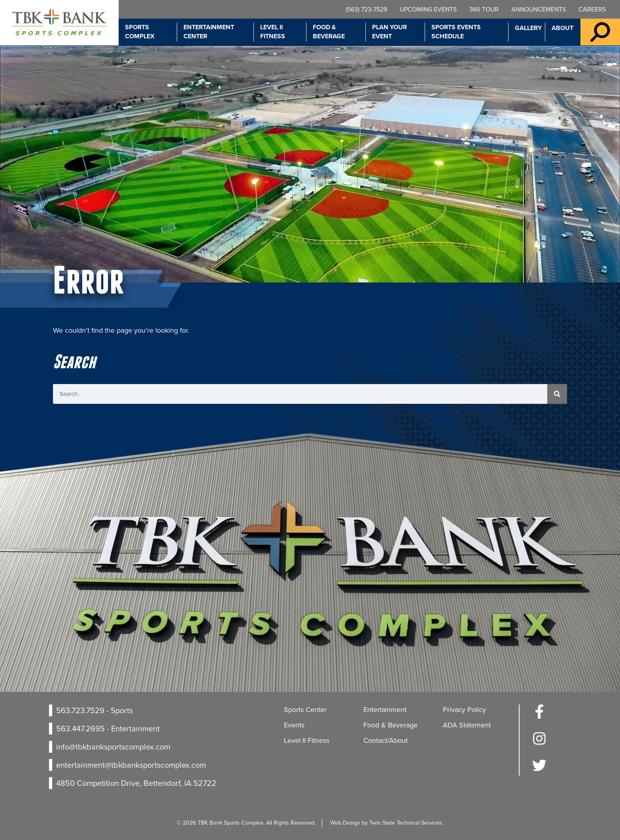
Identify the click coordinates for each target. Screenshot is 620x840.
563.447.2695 (80, 729)
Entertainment (385, 710)
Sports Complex (140, 32)
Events (294, 725)
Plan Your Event (389, 32)
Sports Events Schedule (456, 32)
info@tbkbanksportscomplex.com (113, 747)
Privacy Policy (464, 710)
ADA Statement (467, 725)
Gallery (528, 28)
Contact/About (386, 740)
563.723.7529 (80, 710)
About (562, 28)
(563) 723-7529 (366, 9)
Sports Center (305, 710)
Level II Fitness (273, 32)
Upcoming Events (428, 9)
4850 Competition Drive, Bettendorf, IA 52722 (136, 783)
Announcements (539, 9)
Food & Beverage (329, 32)
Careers (592, 9)
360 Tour (484, 9)
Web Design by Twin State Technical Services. (387, 823)
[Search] (557, 394)
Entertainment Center (209, 32)
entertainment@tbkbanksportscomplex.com (131, 765)
